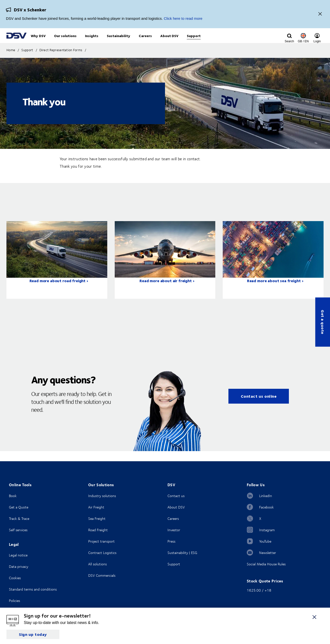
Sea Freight (97, 518)
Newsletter (268, 553)
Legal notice (18, 555)
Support (174, 564)
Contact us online (259, 406)
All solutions (97, 564)
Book (13, 496)
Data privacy (19, 566)
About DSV (176, 507)
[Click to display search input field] (289, 41)
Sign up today (33, 634)
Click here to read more (183, 18)
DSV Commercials (102, 575)
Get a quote (323, 322)
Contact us (176, 496)
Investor (174, 530)
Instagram (267, 530)
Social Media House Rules (266, 564)
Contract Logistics (102, 553)
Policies (14, 601)
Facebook (266, 507)
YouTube (265, 541)
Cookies (15, 578)
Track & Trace (19, 518)
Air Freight (96, 507)
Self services (18, 530)
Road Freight (98, 530)
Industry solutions (102, 496)
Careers (173, 518)
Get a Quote (19, 507)
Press (171, 541)
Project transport (101, 541)
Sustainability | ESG (182, 553)
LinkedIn (266, 496)
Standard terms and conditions (33, 589)
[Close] (320, 14)
